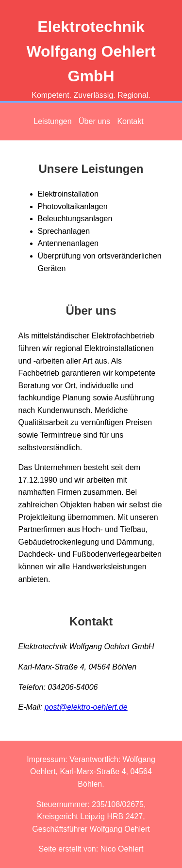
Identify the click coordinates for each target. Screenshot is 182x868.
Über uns (94, 121)
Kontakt (130, 121)
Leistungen (52, 121)
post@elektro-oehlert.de (86, 707)
